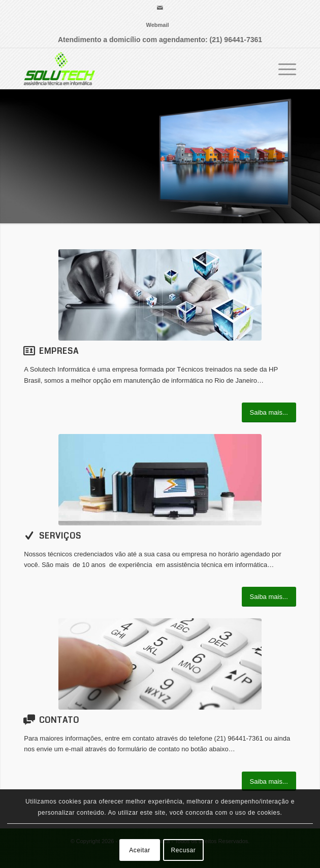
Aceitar (140, 850)
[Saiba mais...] (269, 412)
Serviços (60, 536)
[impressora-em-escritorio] (160, 480)
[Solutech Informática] (133, 69)
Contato (59, 720)
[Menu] (282, 69)
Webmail (157, 25)
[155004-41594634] (160, 295)
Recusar (184, 850)
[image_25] (160, 664)
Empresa (59, 351)
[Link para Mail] (160, 8)
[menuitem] (157, 25)
